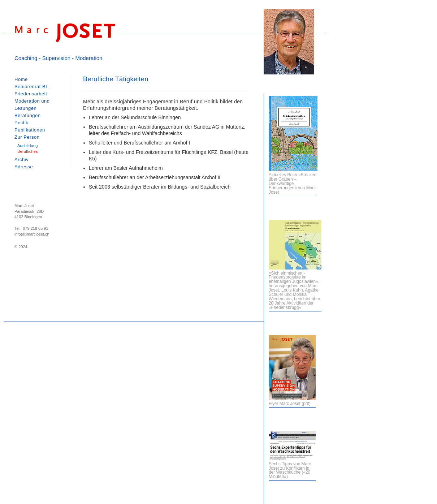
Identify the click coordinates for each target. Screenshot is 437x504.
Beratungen (27, 115)
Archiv (21, 160)
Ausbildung (28, 146)
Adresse (24, 167)
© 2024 (21, 247)
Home (21, 79)
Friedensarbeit (31, 94)
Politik (21, 123)
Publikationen (30, 130)
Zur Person (27, 137)
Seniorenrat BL (31, 87)
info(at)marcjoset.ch (32, 234)
